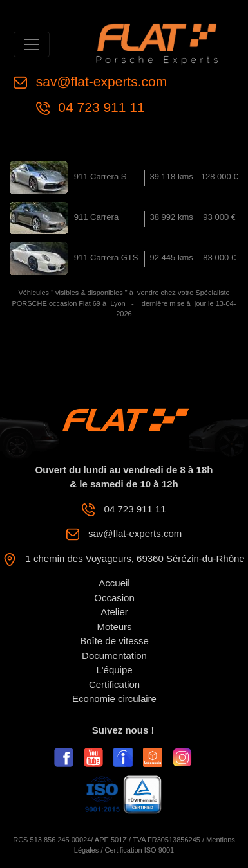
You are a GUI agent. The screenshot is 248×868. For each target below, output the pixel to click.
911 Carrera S (100, 176)
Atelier (114, 612)
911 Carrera (96, 217)
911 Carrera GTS (106, 258)
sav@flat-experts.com (100, 81)
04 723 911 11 (100, 107)
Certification (114, 684)
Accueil (114, 583)
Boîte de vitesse (114, 641)
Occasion (114, 598)
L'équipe (114, 670)
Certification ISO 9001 (140, 850)
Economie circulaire (114, 699)
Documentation (114, 656)
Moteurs (114, 627)
